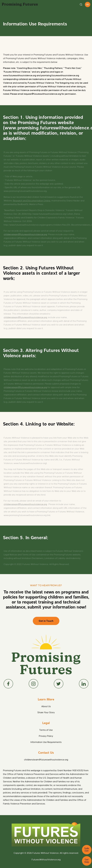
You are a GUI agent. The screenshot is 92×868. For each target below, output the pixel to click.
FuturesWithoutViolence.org (46, 860)
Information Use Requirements (46, 742)
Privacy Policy (46, 736)
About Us (46, 706)
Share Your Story (46, 713)
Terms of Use (46, 730)
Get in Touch (46, 621)
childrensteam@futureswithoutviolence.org (46, 760)
